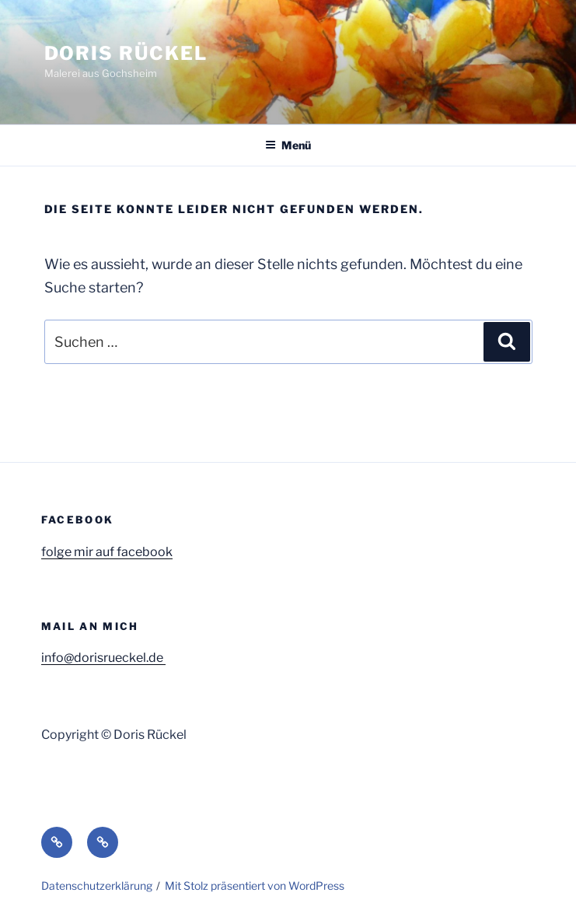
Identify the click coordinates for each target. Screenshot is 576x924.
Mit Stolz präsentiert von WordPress (255, 885)
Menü (288, 145)
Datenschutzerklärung (97, 885)
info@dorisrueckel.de (103, 658)
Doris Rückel (126, 53)
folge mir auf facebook (107, 552)
